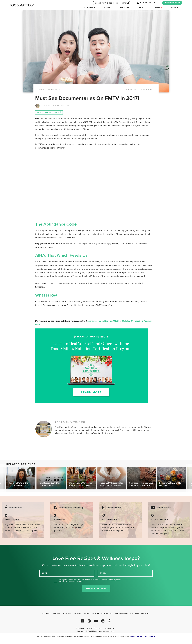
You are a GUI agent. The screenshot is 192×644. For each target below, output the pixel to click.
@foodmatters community (71, 508)
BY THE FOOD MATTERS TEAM (70, 422)
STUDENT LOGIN (145, 3)
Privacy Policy (111, 628)
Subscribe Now (96, 588)
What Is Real (47, 295)
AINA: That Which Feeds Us (61, 255)
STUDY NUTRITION (172, 3)
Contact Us (107, 614)
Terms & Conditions (95, 628)
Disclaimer (80, 628)
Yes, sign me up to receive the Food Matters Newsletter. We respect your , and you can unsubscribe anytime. (90, 581)
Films (142, 8)
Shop (159, 8)
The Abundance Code (56, 224)
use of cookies (136, 636)
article (44, 89)
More (173, 8)
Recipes (106, 8)
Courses (89, 8)
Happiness (55, 89)
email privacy (116, 580)
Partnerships (121, 614)
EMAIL (103, 573)
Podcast (125, 8)
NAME (45, 573)
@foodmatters (16, 508)
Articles (77, 614)
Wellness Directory (140, 614)
